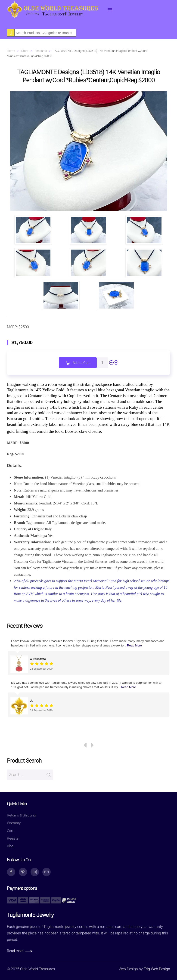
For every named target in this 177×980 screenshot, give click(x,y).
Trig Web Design (157, 969)
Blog (10, 846)
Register (13, 838)
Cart (10, 831)
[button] (110, 10)
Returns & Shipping (21, 815)
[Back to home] (53, 10)
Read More (134, 645)
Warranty (14, 823)
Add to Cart (78, 363)
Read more (15, 951)
